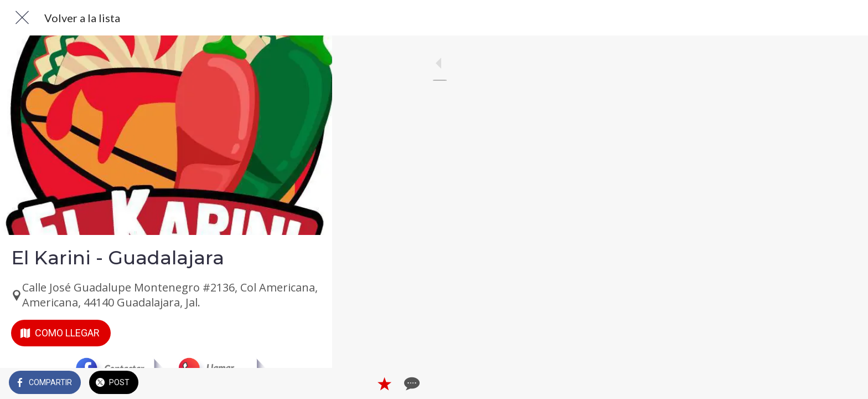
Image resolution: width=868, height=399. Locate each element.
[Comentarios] (310, 383)
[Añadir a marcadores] (283, 383)
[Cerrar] (22, 18)
